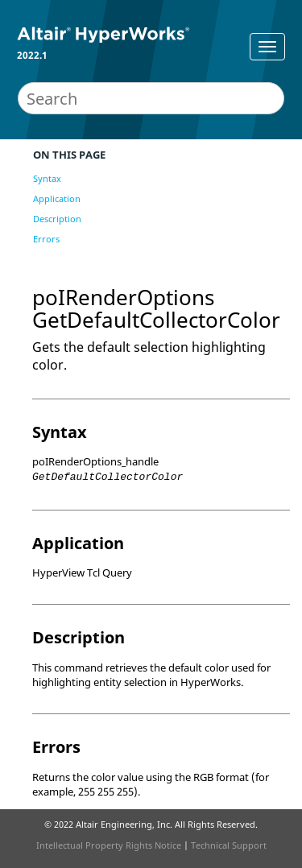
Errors (46, 239)
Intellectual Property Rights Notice (109, 845)
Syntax (47, 178)
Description (57, 219)
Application (57, 198)
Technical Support (229, 845)
